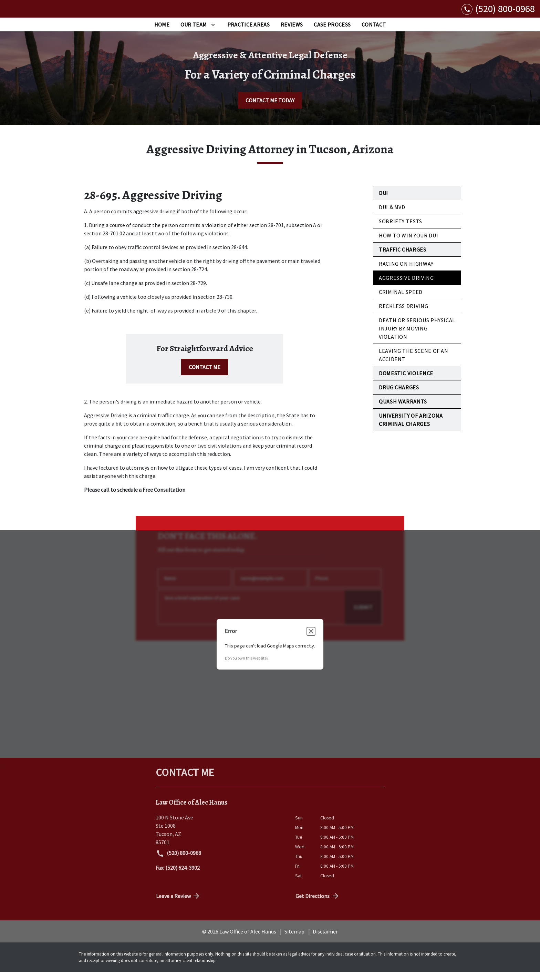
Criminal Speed (401, 300)
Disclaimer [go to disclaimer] (325, 939)
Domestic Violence (406, 381)
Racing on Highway (406, 272)
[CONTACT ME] (205, 375)
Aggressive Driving (406, 286)
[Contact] (374, 32)
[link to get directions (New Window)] (220, 838)
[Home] (162, 32)
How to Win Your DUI (408, 243)
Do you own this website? (247, 666)
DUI (383, 201)
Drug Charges (399, 395)
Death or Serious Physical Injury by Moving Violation (417, 336)
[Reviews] (292, 32)
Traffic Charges (403, 257)
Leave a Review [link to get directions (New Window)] (178, 904)
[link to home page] (48, 13)
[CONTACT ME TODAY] (270, 108)
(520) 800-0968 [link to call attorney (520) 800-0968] (179, 861)
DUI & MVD (392, 215)
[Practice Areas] (248, 32)
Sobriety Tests (401, 229)
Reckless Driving (403, 314)
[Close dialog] (311, 639)
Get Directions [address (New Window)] (318, 904)
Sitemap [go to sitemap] (294, 939)
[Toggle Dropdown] (213, 32)
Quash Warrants (403, 409)
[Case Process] (332, 32)
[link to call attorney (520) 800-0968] (498, 13)
